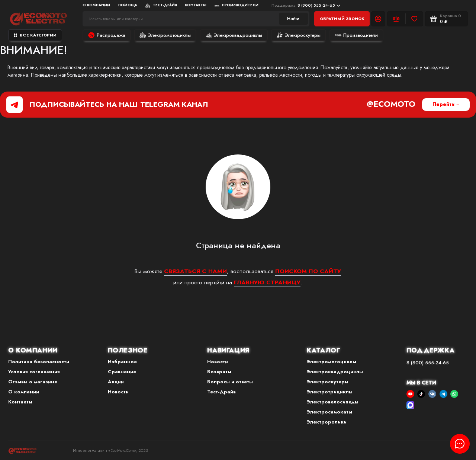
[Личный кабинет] (378, 19)
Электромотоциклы (165, 35)
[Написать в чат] (460, 444)
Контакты (196, 5)
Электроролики (327, 422)
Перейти (443, 104)
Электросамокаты (329, 412)
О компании (96, 5)
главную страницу (267, 282)
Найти (293, 19)
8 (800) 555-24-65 (306, 5)
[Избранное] (414, 19)
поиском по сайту (308, 271)
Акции (116, 382)
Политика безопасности (39, 362)
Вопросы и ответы (230, 382)
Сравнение (122, 372)
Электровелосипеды (333, 402)
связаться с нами (195, 271)
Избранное (122, 362)
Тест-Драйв (161, 5)
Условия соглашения (34, 372)
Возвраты (219, 372)
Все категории (35, 35)
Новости (118, 392)
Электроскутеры (298, 35)
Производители (237, 5)
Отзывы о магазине (33, 382)
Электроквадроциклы (234, 35)
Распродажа (107, 35)
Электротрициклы (330, 392)
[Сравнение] (396, 19)
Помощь (128, 5)
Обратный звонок (342, 19)
